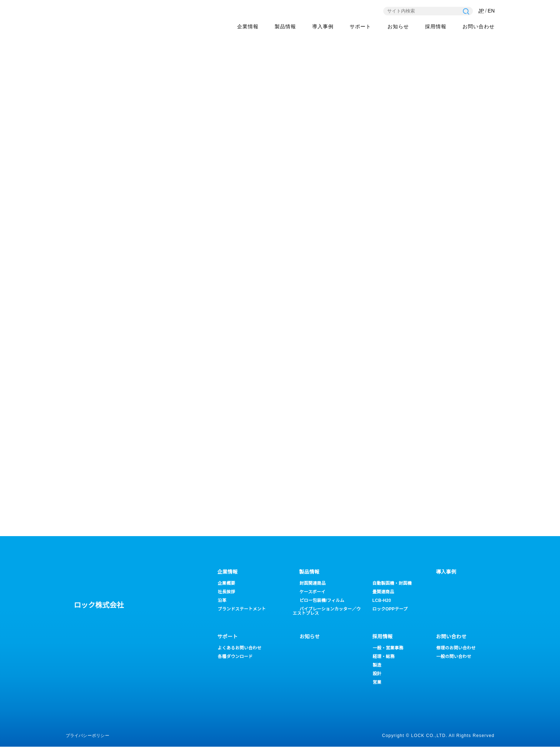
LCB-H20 (382, 601)
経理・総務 (384, 657)
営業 (377, 682)
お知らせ (398, 27)
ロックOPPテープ (390, 609)
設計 (377, 674)
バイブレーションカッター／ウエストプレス (327, 611)
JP (481, 11)
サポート (228, 637)
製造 (377, 665)
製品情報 (285, 27)
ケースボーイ (312, 592)
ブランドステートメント (242, 609)
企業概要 (227, 583)
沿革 (222, 601)
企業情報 (248, 27)
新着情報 (434, 136)
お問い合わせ (479, 27)
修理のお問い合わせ (456, 648)
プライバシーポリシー (87, 736)
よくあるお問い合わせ (240, 648)
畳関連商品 (383, 592)
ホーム (404, 136)
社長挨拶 (227, 592)
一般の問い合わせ (454, 657)
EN (491, 11)
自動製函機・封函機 (392, 583)
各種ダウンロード (235, 657)
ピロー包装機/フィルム (322, 601)
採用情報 (436, 27)
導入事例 (323, 27)
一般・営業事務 (388, 648)
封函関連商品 (313, 583)
